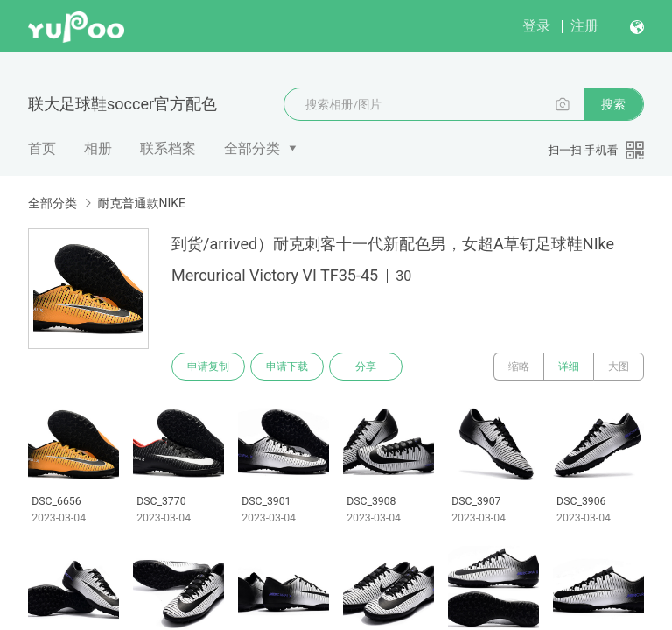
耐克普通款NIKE (141, 203)
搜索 (613, 104)
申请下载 (287, 367)
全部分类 (252, 148)
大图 (619, 367)
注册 (584, 26)
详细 (569, 367)
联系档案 (168, 148)
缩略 (519, 367)
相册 (98, 148)
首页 (42, 148)
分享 (366, 367)
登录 (536, 26)
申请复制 (208, 367)
